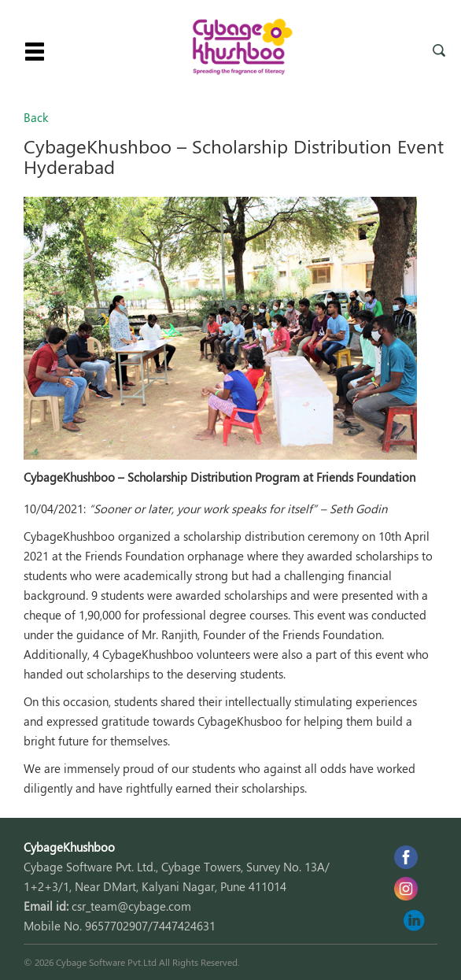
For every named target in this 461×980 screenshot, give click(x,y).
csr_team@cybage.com (131, 906)
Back (36, 117)
